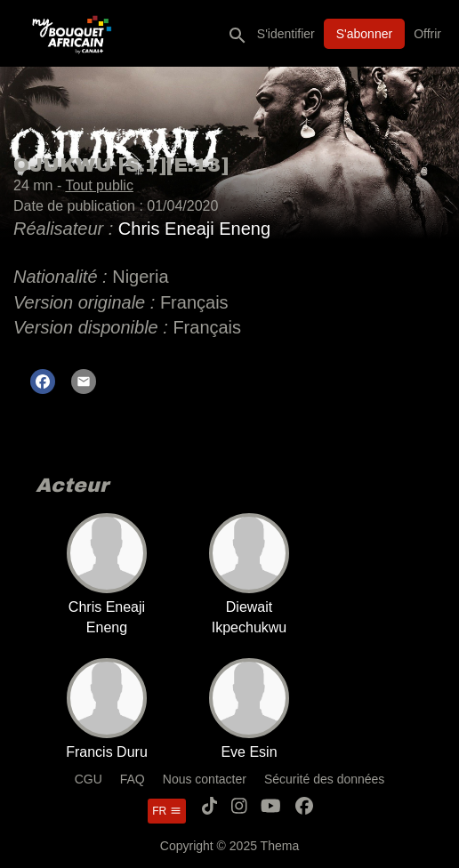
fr (166, 811)
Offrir (427, 34)
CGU (89, 779)
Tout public (99, 185)
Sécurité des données (324, 779)
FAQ (133, 779)
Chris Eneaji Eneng (194, 229)
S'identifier (286, 34)
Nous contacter (205, 779)
